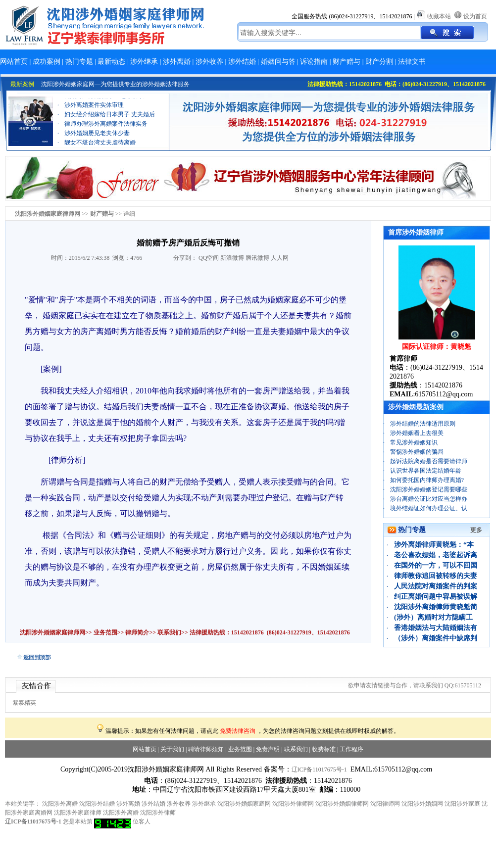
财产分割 (379, 62)
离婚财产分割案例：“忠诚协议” (106, 99)
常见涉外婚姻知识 (414, 442)
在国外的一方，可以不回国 (436, 565)
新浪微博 (232, 258)
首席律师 (403, 359)
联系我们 (169, 632)
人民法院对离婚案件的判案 (436, 586)
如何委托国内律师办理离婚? (427, 480)
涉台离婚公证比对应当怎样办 (429, 499)
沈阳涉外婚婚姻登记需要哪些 (429, 489)
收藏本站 (439, 16)
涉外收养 (209, 62)
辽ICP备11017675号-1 (319, 770)
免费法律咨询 (238, 731)
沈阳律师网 (385, 804)
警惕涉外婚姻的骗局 (417, 452)
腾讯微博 (257, 258)
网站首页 (14, 62)
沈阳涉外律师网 (293, 804)
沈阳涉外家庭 (462, 804)
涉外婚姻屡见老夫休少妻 (97, 137)
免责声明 (268, 749)
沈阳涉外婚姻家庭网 (244, 804)
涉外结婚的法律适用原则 (423, 424)
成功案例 (47, 62)
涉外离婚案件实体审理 (94, 109)
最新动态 (111, 62)
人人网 (280, 258)
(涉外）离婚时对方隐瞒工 (433, 617)
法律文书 (412, 62)
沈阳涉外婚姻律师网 (342, 804)
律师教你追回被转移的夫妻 (436, 576)
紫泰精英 (24, 703)
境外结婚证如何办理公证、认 (429, 508)
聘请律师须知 (206, 749)
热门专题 (79, 62)
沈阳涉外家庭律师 (78, 813)
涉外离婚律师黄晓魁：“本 (434, 545)
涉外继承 (144, 62)
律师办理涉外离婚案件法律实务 (106, 128)
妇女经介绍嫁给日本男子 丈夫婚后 (110, 118)
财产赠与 (347, 62)
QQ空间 (209, 258)
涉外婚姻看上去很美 (417, 433)
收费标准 (324, 749)
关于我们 (172, 749)
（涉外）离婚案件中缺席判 (436, 638)
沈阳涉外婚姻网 (422, 804)
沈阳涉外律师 (158, 813)
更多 (476, 530)
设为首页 (475, 16)
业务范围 (105, 632)
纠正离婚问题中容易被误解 (436, 597)
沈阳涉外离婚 (60, 804)
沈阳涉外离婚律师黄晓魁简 (436, 607)
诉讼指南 (314, 62)
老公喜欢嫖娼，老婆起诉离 (436, 555)
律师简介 (137, 632)
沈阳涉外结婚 (97, 804)
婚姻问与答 (278, 62)
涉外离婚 (177, 62)
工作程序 (351, 749)
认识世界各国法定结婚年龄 (426, 471)
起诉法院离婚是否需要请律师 (429, 461)
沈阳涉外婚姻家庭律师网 (52, 632)
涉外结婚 (242, 62)
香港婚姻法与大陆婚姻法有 (436, 628)
